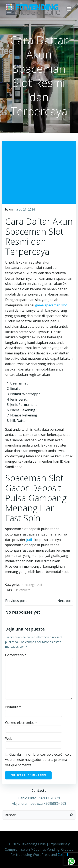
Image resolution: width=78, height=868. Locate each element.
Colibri (63, 855)
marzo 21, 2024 (24, 209)
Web (9, 739)
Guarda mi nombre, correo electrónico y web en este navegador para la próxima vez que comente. (38, 760)
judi (29, 540)
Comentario (16, 655)
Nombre (13, 707)
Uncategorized (32, 585)
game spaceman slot (51, 305)
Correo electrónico (21, 723)
